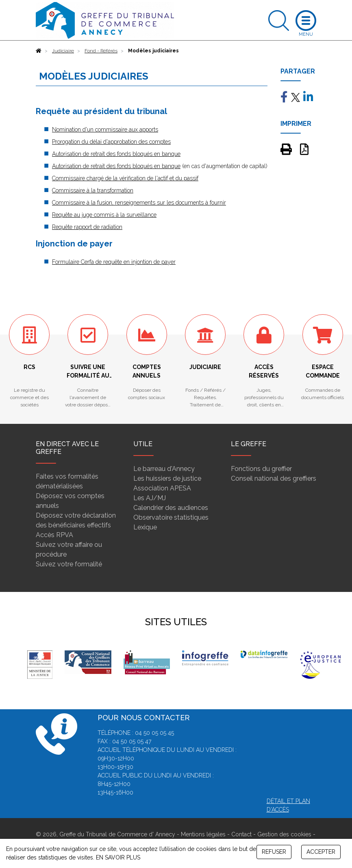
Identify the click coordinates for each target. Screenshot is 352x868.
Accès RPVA (54, 535)
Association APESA (162, 488)
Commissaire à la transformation (93, 190)
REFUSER (274, 852)
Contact (241, 834)
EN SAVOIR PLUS (118, 857)
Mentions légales (203, 834)
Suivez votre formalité (69, 564)
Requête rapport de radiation (87, 227)
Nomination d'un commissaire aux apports (105, 130)
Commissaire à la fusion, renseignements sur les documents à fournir (139, 203)
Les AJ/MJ (150, 498)
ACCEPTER (321, 852)
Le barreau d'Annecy (164, 469)
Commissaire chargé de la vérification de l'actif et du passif (125, 178)
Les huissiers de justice (167, 478)
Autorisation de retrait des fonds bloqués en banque (116, 154)
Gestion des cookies (284, 834)
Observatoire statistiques (171, 517)
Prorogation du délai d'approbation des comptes (111, 142)
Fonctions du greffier (261, 469)
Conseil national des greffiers (274, 478)
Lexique (145, 527)
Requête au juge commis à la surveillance (104, 215)
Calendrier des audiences (171, 508)
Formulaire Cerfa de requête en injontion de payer (114, 262)
